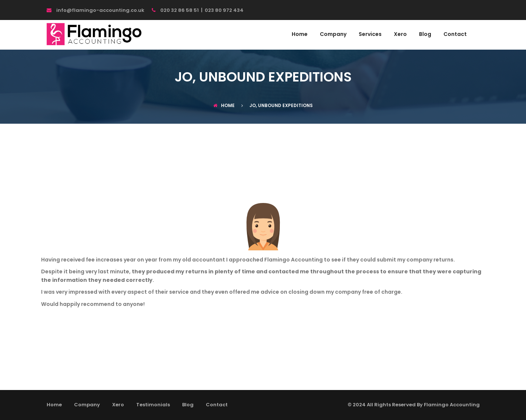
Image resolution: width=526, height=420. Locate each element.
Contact (455, 35)
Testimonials (153, 405)
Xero (400, 35)
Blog (425, 35)
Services (370, 35)
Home (300, 35)
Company (333, 35)
